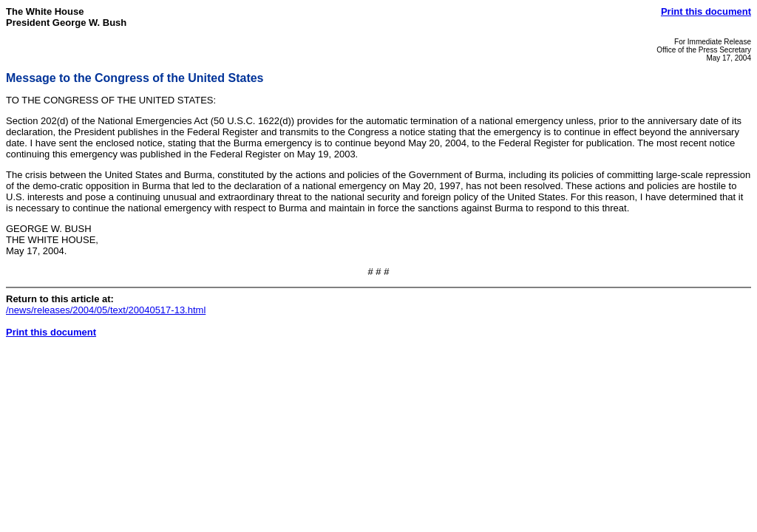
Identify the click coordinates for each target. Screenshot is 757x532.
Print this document (706, 11)
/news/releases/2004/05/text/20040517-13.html (106, 310)
